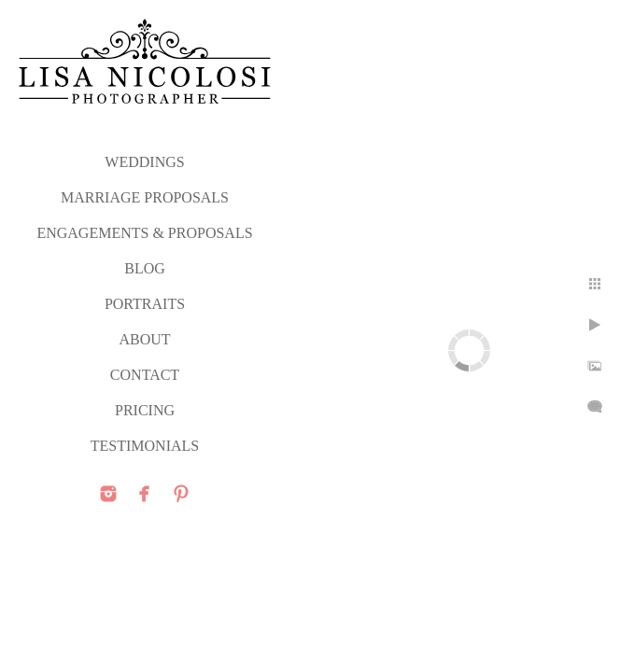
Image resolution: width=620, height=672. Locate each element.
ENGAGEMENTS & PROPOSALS (144, 233)
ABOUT (144, 339)
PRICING (145, 410)
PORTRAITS (145, 304)
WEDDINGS (144, 162)
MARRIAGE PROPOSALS (145, 197)
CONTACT (145, 375)
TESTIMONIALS (145, 446)
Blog (145, 268)
